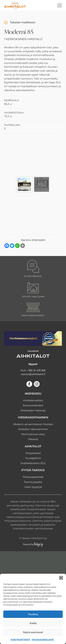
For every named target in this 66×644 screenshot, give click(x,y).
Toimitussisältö (33, 482)
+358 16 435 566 (36, 370)
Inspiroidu (33, 394)
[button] (61, 578)
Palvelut (33, 439)
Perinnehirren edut (33, 434)
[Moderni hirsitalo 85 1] (33, 156)
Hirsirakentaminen (33, 418)
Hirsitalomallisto (33, 400)
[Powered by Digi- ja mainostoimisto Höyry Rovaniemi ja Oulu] (33, 544)
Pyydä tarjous (33, 470)
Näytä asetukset (33, 632)
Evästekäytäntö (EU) (33, 463)
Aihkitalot (33, 447)
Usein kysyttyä (33, 487)
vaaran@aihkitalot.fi (33, 374)
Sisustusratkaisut (33, 405)
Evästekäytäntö (20, 640)
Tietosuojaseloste (43, 640)
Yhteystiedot (33, 453)
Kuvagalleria (33, 458)
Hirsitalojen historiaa (33, 410)
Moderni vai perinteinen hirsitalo (33, 424)
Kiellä (33, 623)
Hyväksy (33, 614)
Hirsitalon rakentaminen (33, 429)
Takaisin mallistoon (23, 22)
